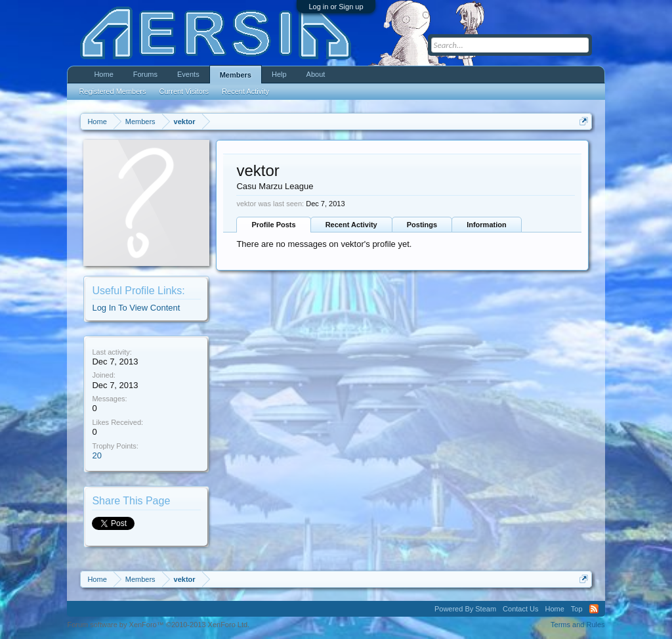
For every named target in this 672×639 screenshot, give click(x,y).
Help (279, 74)
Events (188, 74)
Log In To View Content (136, 308)
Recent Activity (351, 225)
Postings (422, 225)
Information (487, 225)
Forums (145, 74)
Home (103, 74)
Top (577, 609)
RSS (594, 609)
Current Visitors (184, 91)
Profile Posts (273, 225)
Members (236, 75)
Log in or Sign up (336, 7)
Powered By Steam (465, 609)
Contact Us (520, 609)
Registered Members (112, 91)
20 (96, 455)
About (316, 74)
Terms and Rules (578, 625)
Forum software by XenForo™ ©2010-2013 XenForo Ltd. (158, 625)
